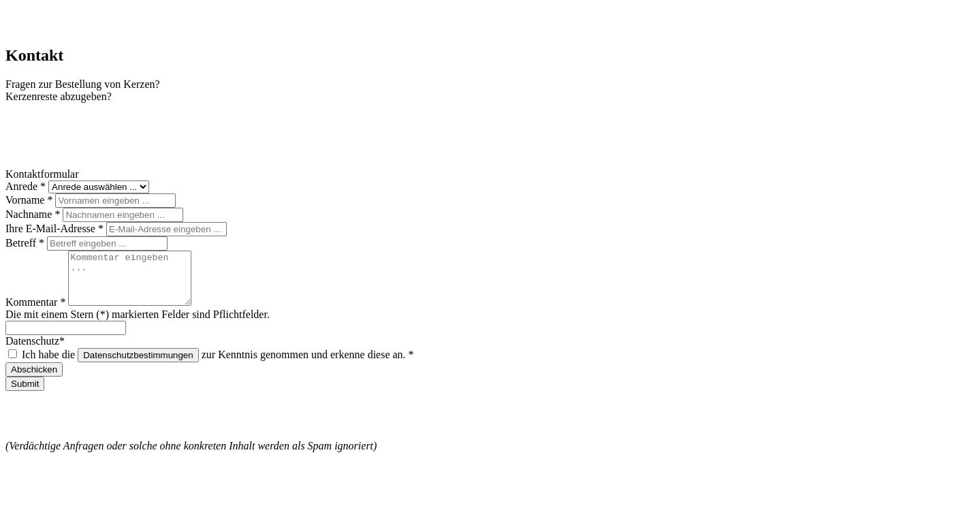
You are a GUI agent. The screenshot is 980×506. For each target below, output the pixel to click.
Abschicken (34, 380)
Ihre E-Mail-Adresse (56, 228)
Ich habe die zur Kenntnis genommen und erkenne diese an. (218, 365)
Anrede (27, 186)
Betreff (26, 243)
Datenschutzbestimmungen (138, 365)
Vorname (30, 200)
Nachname (34, 214)
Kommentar (37, 312)
